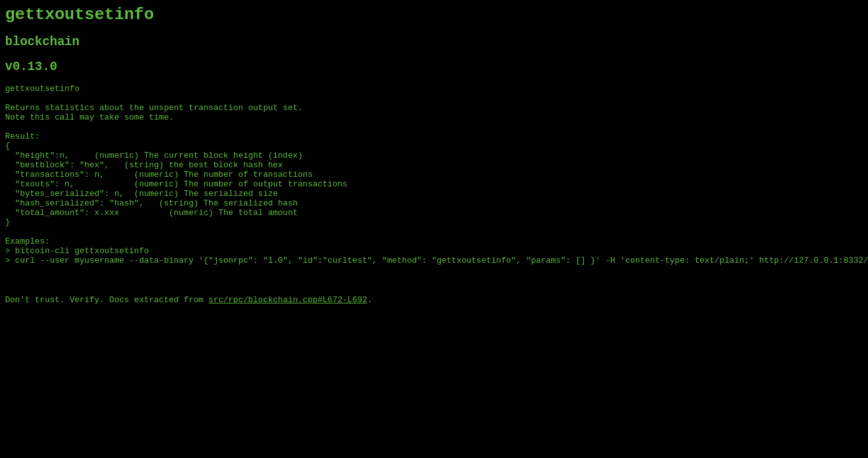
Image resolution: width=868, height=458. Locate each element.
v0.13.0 (31, 75)
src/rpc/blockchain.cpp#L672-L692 (288, 349)
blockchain (42, 47)
